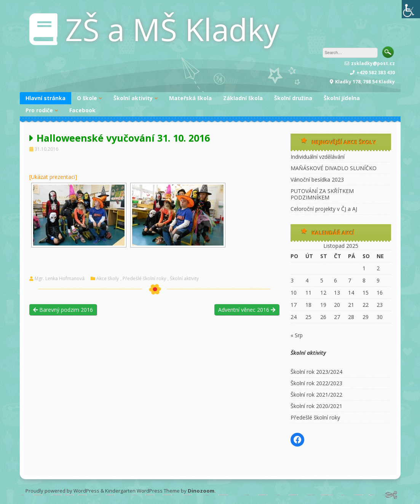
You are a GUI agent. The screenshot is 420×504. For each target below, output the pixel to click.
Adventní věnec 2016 (247, 310)
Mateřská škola (190, 98)
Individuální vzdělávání (318, 157)
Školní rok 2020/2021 (316, 406)
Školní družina (293, 98)
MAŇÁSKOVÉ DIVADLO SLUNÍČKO (334, 168)
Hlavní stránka (46, 98)
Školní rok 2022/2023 (316, 383)
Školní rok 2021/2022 (316, 395)
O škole (87, 98)
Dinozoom (201, 491)
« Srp (297, 335)
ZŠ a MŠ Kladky (172, 29)
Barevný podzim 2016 (63, 310)
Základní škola (243, 98)
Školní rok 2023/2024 (316, 372)
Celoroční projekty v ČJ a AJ (324, 209)
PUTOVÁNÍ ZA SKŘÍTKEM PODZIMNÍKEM (322, 194)
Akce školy (108, 279)
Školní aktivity (133, 98)
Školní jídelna (342, 98)
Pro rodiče (39, 110)
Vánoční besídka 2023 (317, 179)
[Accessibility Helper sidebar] (411, 9)
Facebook (82, 110)
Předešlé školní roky (144, 279)
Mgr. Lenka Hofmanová (60, 279)
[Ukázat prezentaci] (53, 177)
